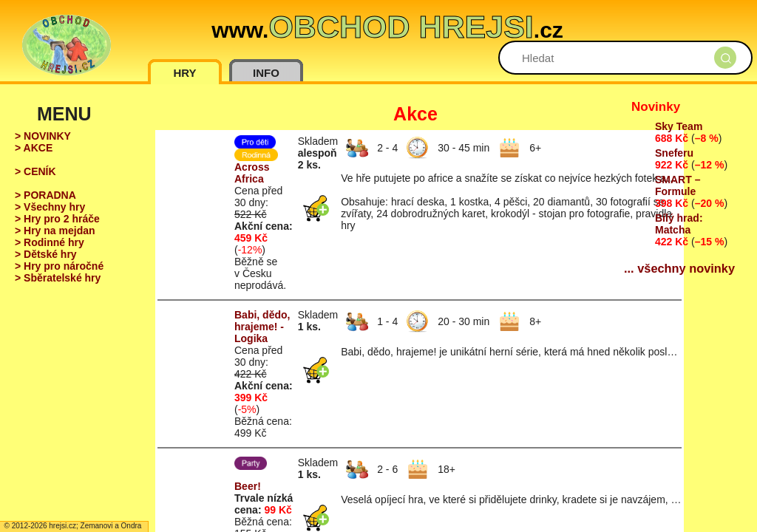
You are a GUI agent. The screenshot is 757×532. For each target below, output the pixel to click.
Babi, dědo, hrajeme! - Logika (262, 327)
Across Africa (252, 173)
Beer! (248, 486)
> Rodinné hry (50, 242)
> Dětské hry (46, 254)
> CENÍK (35, 171)
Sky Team (679, 126)
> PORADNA (45, 195)
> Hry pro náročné (59, 266)
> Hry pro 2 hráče (57, 219)
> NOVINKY (43, 136)
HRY (184, 73)
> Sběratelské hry (58, 278)
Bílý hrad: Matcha (679, 224)
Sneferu (674, 153)
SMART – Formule (678, 185)
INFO (266, 73)
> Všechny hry (50, 207)
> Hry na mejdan (55, 231)
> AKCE (34, 148)
